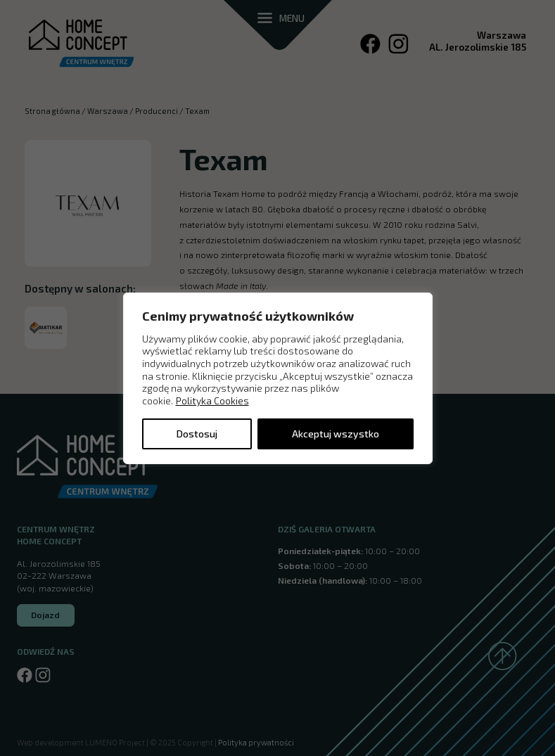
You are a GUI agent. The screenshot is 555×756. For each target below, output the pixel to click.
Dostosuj (197, 434)
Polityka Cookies (212, 401)
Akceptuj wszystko (336, 434)
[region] (278, 378)
